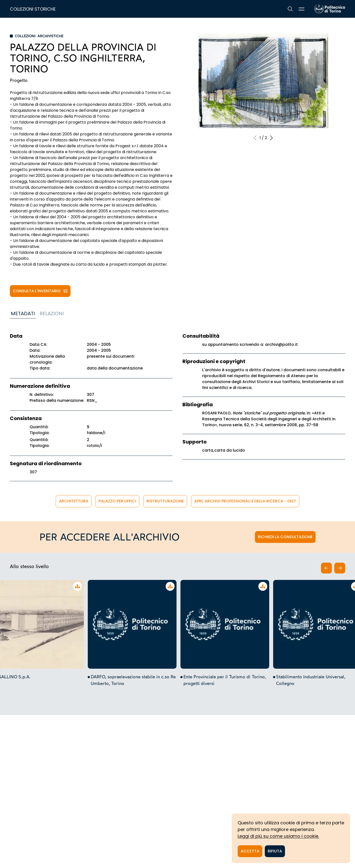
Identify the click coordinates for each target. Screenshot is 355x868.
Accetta (250, 851)
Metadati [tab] (23, 314)
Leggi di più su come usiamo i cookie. (278, 836)
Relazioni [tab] (52, 314)
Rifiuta (275, 851)
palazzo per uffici (117, 501)
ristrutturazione (165, 501)
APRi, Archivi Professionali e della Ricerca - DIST (245, 501)
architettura (74, 501)
